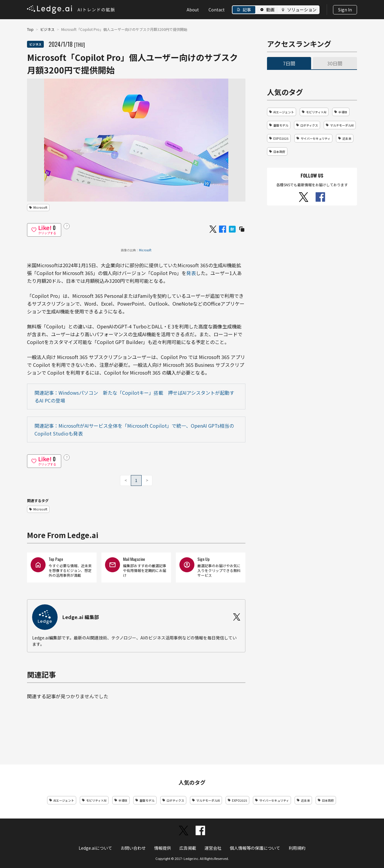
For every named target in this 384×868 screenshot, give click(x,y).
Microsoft (145, 250)
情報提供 (163, 848)
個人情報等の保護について (255, 848)
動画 (270, 10)
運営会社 (213, 848)
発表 (191, 273)
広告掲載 (188, 848)
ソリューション (302, 10)
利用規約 (297, 848)
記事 (247, 10)
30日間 (335, 63)
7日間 (289, 63)
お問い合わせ (133, 848)
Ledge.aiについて (95, 848)
